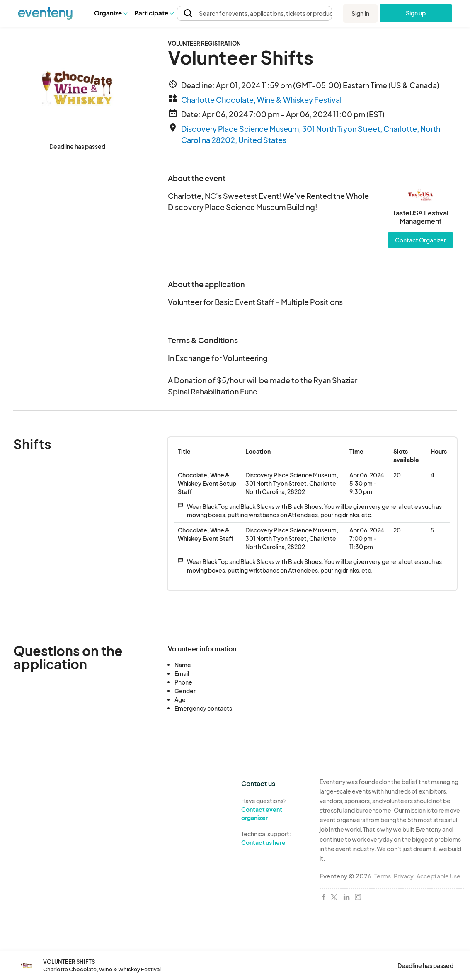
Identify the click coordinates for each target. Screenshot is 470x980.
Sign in (360, 13)
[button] (110, 13)
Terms (383, 876)
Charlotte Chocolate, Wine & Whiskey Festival (261, 100)
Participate (154, 13)
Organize (110, 13)
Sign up (416, 13)
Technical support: (274, 838)
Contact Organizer (420, 240)
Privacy (404, 876)
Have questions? (274, 809)
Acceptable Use (439, 876)
